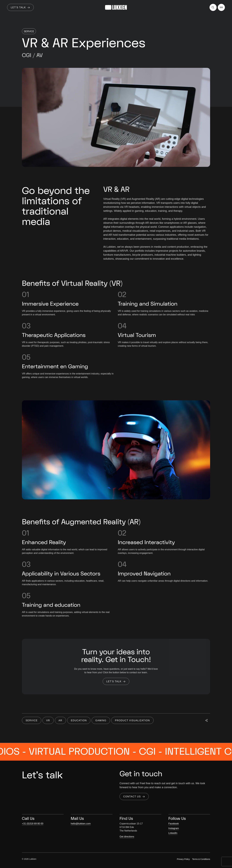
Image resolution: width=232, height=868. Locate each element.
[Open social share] (207, 726)
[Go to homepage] (116, 7)
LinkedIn (173, 833)
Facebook (174, 824)
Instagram (174, 828)
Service (29, 31)
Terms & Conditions (201, 859)
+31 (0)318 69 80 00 (33, 824)
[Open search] (213, 7)
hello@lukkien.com (81, 824)
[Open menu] (221, 7)
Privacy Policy (183, 859)
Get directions (127, 837)
